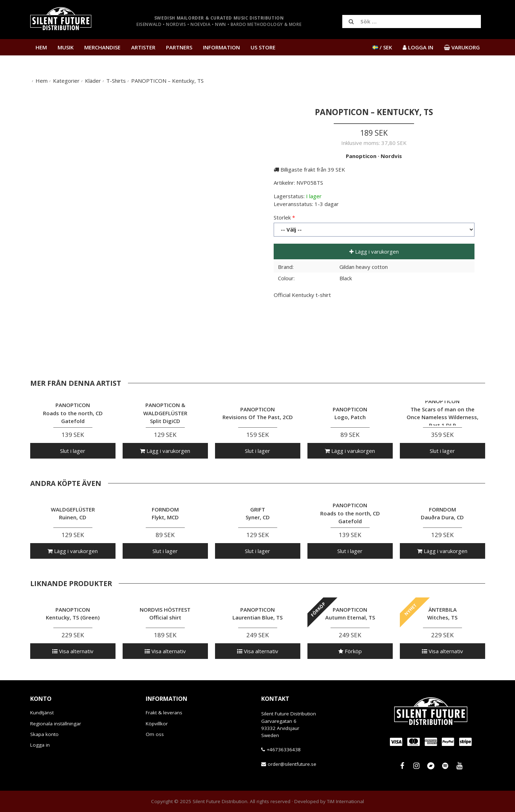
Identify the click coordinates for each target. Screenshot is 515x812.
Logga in (40, 745)
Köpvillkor (157, 724)
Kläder (93, 81)
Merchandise (102, 47)
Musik (66, 47)
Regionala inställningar (56, 724)
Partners (179, 47)
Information (221, 47)
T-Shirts (116, 81)
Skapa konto (44, 734)
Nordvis (391, 156)
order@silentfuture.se (292, 764)
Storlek (282, 217)
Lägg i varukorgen (374, 251)
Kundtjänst (42, 713)
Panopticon (361, 156)
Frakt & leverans (164, 713)
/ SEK (382, 47)
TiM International (345, 801)
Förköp (350, 651)
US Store (263, 47)
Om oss (155, 734)
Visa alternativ (73, 651)
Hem (41, 47)
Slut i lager (73, 451)
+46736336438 (284, 749)
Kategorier (66, 81)
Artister (143, 47)
